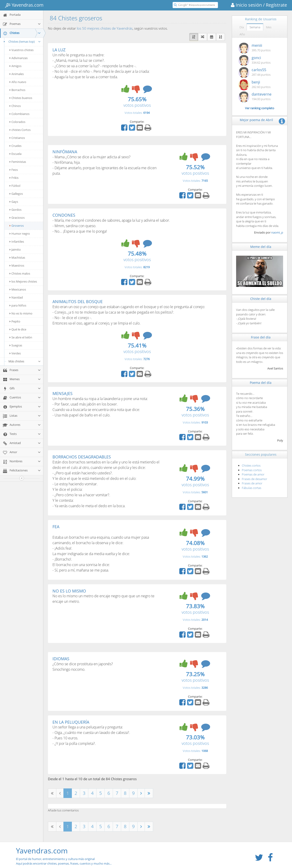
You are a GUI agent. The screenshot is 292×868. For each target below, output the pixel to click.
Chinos (15, 106)
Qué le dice (18, 329)
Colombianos (20, 114)
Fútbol (15, 186)
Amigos (16, 66)
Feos (14, 170)
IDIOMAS (61, 659)
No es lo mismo (21, 313)
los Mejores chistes (23, 281)
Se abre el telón (21, 337)
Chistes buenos (21, 98)
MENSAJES (63, 393)
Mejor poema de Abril (256, 120)
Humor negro (20, 234)
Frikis (14, 178)
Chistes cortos (251, 465)
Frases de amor (252, 483)
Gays (14, 202)
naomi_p (277, 232)
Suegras (16, 345)
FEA (56, 527)
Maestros (17, 265)
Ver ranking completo (260, 108)
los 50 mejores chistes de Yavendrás (105, 28)
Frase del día (261, 337)
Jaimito (15, 249)
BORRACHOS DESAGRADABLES (82, 457)
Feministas (18, 162)
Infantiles (17, 242)
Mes (269, 27)
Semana (255, 27)
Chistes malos (20, 273)
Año (242, 34)
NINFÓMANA (65, 152)
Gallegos (16, 194)
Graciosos (17, 218)
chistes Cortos (20, 130)
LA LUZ (59, 50)
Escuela (16, 154)
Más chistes (25, 361)
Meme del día (261, 247)
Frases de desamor (254, 479)
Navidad (16, 297)
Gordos (16, 210)
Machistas (17, 257)
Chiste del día (261, 299)
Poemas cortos (252, 470)
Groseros (17, 226)
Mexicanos (18, 289)
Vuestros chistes (22, 50)
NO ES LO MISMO (69, 591)
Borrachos (17, 90)
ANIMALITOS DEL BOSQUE (78, 301)
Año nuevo (18, 82)
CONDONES (64, 215)
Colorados (17, 122)
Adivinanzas (19, 58)
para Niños (18, 305)
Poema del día (261, 383)
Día (242, 27)
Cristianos (17, 138)
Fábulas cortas (252, 488)
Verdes (15, 353)
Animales (17, 74)
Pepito (15, 321)
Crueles (16, 146)
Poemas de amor (253, 474)
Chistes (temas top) (22, 42)
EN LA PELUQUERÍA (71, 722)
